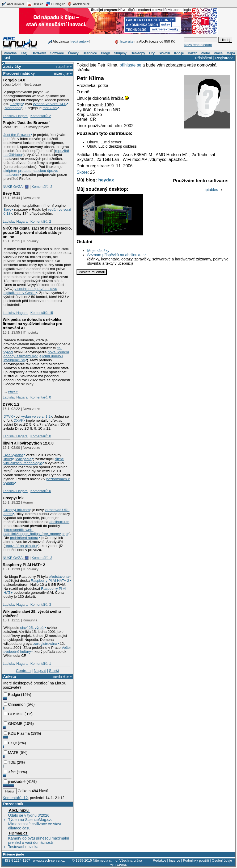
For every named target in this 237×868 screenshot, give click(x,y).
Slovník (164, 53)
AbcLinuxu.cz (13, 4)
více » (13, 392)
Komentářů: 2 (41, 116)
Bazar (192, 53)
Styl (7, 58)
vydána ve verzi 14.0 (50, 104)
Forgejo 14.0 (14, 80)
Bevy (7, 209)
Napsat (40, 671)
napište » (64, 67)
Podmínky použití (196, 860)
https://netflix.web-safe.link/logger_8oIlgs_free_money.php (35, 532)
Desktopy (138, 53)
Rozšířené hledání (198, 45)
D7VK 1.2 (11, 404)
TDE (10, 762)
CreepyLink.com (17, 510)
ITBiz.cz (35, 4)
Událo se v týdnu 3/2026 (29, 815)
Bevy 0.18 (11, 193)
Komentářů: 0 (41, 397)
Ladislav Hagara (15, 116)
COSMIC (14, 714)
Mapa (230, 53)
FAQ (24, 53)
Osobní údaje (222, 860)
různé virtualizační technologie (34, 461)
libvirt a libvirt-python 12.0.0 (28, 443)
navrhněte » (62, 676)
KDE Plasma (17, 733)
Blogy (105, 53)
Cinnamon (15, 704)
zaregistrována (45, 644)
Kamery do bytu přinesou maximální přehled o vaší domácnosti (39, 840)
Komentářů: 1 (41, 664)
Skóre (82, 172)
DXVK (18, 420)
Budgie (12, 695)
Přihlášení (204, 58)
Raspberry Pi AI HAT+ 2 (24, 565)
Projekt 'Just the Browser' (26, 123)
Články (73, 53)
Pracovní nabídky (19, 73)
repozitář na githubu (21, 546)
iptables (211, 190)
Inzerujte (127, 41)
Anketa (10, 676)
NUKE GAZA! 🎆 (16, 187)
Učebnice (90, 53)
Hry (152, 53)
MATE (11, 753)
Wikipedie (24, 459)
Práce (218, 53)
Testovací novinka (23, 847)
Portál (205, 53)
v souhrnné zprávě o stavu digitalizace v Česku (30, 291)
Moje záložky (98, 251)
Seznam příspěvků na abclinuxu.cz (117, 255)
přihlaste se (130, 65)
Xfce (10, 772)
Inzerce (175, 860)
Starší (54, 671)
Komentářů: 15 (42, 313)
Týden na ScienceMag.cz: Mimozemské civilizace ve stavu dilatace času (35, 824)
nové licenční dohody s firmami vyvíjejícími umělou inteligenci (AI (36, 356)
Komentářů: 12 (15, 798)
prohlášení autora (24, 538)
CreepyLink (13, 498)
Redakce (160, 860)
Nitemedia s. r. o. (105, 860)
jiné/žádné (15, 782)
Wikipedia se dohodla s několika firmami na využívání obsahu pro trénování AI (32, 324)
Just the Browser (17, 135)
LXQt (10, 743)
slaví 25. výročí (32, 628)
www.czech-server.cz (49, 860)
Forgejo (16, 104)
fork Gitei (50, 108)
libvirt (8, 459)
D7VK (8, 416)
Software (57, 53)
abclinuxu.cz (59, 522)
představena (59, 577)
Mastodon (13, 108)
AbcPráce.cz (78, 4)
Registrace (224, 58)
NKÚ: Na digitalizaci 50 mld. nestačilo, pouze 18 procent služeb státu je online (37, 232)
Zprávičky (12, 67)
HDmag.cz (55, 4)
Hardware (39, 53)
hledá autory (79, 41)
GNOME (13, 724)
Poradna (10, 53)
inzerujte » (63, 73)
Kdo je (179, 53)
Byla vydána (13, 455)
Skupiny (120, 53)
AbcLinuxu (19, 810)
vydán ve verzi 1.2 (36, 416)
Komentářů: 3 (42, 558)
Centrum (23, 671)
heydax (106, 180)
